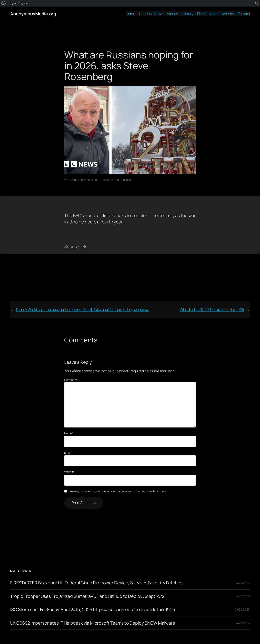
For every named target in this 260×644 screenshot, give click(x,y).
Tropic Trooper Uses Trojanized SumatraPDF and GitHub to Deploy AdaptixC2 (87, 596)
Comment (71, 380)
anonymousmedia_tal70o (94, 180)
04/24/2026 (242, 583)
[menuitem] (4, 3)
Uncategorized (123, 180)
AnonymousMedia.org (33, 14)
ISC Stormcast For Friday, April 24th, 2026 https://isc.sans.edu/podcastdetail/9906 (93, 609)
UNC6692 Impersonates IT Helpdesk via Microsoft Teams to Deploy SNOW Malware (93, 623)
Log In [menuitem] (12, 3)
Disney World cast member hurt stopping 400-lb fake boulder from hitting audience (83, 309)
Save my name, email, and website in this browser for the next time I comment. (118, 491)
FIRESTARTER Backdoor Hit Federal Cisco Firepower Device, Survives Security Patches (96, 583)
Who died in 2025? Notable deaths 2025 (212, 309)
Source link (75, 247)
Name (69, 433)
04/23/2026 (242, 609)
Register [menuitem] (24, 3)
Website (69, 472)
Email (69, 453)
